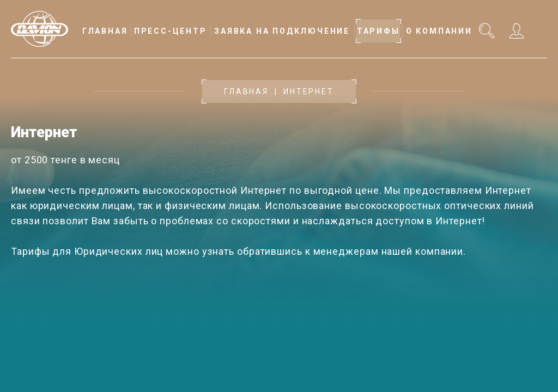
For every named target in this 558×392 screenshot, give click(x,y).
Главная (246, 91)
